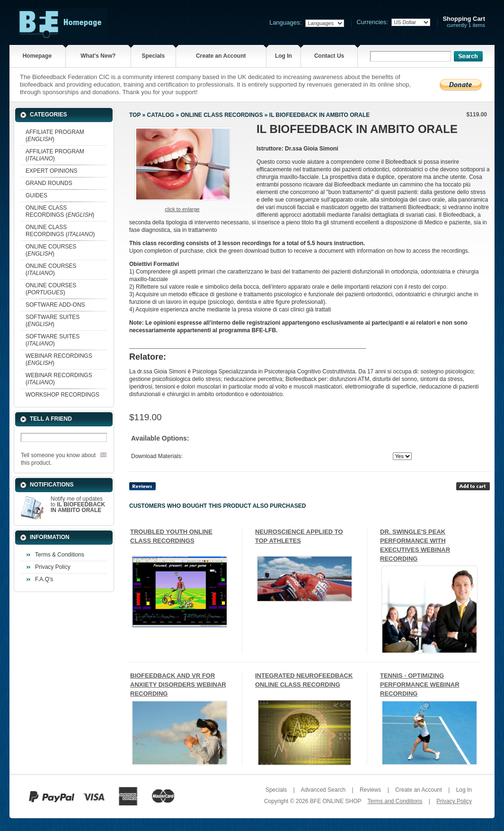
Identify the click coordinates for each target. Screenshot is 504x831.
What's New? (98, 56)
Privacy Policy (53, 567)
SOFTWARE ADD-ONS (55, 305)
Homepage (37, 56)
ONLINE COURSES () (51, 250)
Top (135, 115)
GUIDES (36, 195)
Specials (153, 56)
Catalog (161, 115)
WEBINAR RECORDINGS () (59, 359)
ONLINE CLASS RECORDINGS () (60, 211)
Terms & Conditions (60, 555)
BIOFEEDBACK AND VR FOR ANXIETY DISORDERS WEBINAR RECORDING (178, 685)
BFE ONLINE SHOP (336, 801)
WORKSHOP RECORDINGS (62, 395)
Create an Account (221, 56)
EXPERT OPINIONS (52, 171)
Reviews (370, 790)
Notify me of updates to (78, 504)
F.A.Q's (44, 579)
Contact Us (329, 56)
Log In (283, 56)
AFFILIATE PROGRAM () (55, 136)
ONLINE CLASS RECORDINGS (221, 115)
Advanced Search (323, 790)
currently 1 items (464, 22)
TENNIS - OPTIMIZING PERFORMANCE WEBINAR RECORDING (420, 685)
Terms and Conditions (395, 801)
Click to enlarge (182, 209)
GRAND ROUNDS (49, 183)
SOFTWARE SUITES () (53, 321)
